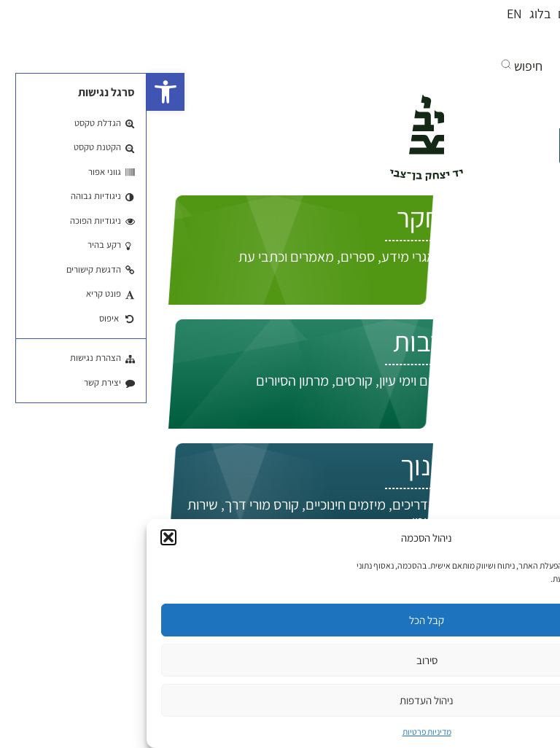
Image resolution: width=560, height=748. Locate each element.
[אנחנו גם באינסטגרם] (454, 42)
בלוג (393, 13)
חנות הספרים (444, 13)
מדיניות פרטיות (280, 732)
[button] (19, 92)
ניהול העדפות (280, 700)
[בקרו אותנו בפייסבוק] (506, 42)
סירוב (280, 660)
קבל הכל (280, 620)
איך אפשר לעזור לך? (467, 147)
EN (368, 13)
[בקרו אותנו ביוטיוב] (478, 42)
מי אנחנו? (507, 13)
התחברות (495, 194)
